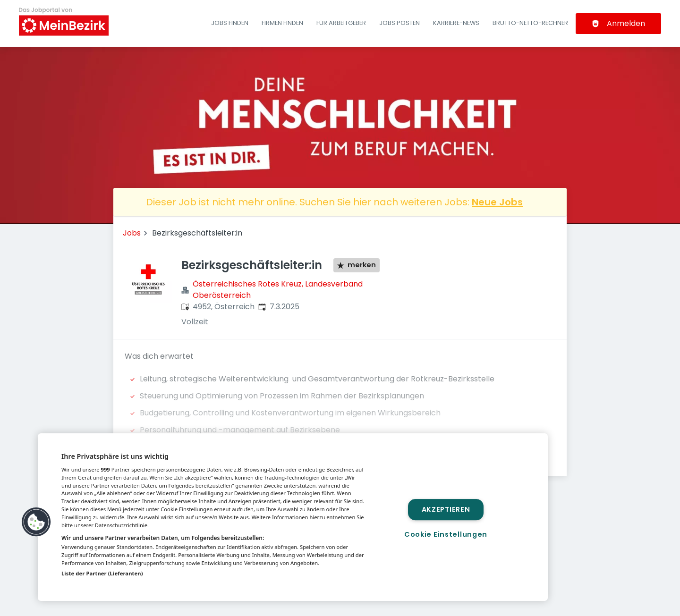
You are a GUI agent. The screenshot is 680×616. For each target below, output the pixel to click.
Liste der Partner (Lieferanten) (102, 573)
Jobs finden (230, 23)
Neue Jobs (497, 202)
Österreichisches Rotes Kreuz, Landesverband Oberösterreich (278, 290)
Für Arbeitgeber (341, 23)
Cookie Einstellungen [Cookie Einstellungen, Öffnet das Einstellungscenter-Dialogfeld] (446, 534)
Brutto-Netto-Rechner (530, 23)
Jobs (132, 233)
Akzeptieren (446, 509)
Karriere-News (456, 23)
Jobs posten (399, 23)
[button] (36, 522)
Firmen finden (282, 23)
